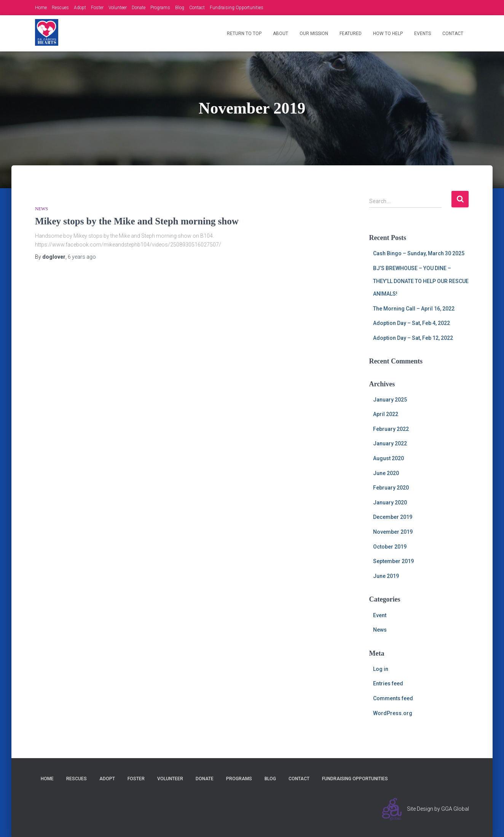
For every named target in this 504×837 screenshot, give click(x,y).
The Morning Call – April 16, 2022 (414, 309)
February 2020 (391, 488)
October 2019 (390, 547)
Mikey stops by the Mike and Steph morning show (137, 221)
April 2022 (386, 414)
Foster (97, 8)
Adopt (80, 8)
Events (423, 34)
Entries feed (388, 683)
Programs (160, 8)
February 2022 (391, 429)
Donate (139, 8)
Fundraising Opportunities (237, 8)
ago (82, 257)
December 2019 (393, 517)
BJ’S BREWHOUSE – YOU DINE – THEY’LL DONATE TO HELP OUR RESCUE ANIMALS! (421, 281)
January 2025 (390, 400)
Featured (351, 34)
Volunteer (118, 8)
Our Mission (314, 34)
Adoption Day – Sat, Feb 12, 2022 (413, 338)
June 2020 (386, 473)
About (281, 34)
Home (41, 8)
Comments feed (393, 698)
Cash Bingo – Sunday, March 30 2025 (419, 253)
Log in (381, 669)
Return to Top (244, 34)
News (41, 209)
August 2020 (388, 458)
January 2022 (390, 443)
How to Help (388, 34)
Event (380, 615)
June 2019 (386, 576)
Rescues (60, 8)
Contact (197, 8)
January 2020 (390, 503)
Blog (180, 8)
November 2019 (393, 532)
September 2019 (393, 561)
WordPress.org (393, 713)
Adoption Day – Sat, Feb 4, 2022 (411, 323)
